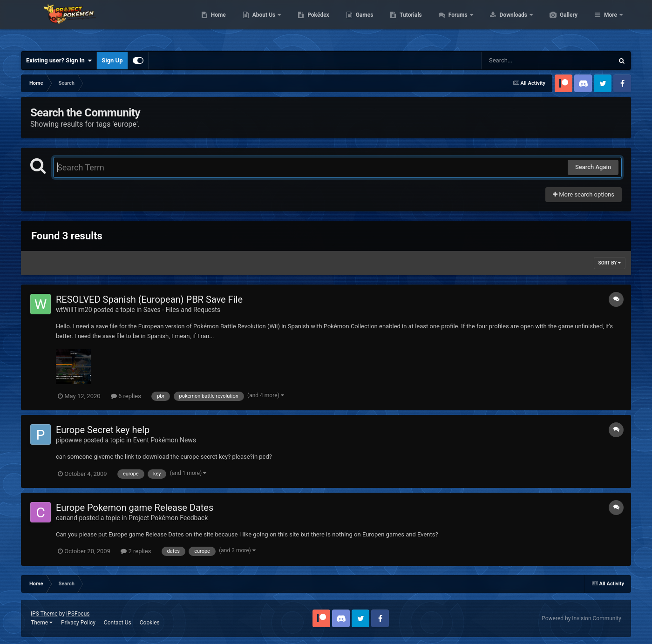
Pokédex (362, 23)
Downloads (558, 23)
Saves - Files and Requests (182, 310)
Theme (42, 623)
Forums (503, 23)
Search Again (593, 167)
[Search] (524, 61)
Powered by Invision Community (581, 618)
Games (409, 23)
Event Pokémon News (165, 440)
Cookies (150, 623)
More (611, 23)
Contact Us (118, 623)
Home (262, 23)
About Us (309, 23)
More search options (584, 194)
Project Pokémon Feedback (168, 518)
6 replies (126, 396)
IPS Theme (44, 614)
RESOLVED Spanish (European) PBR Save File (149, 299)
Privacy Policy (78, 623)
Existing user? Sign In (59, 61)
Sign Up (112, 60)
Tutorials (455, 23)
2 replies (136, 551)
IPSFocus (78, 614)
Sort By (610, 263)
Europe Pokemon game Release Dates (135, 508)
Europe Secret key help (103, 430)
